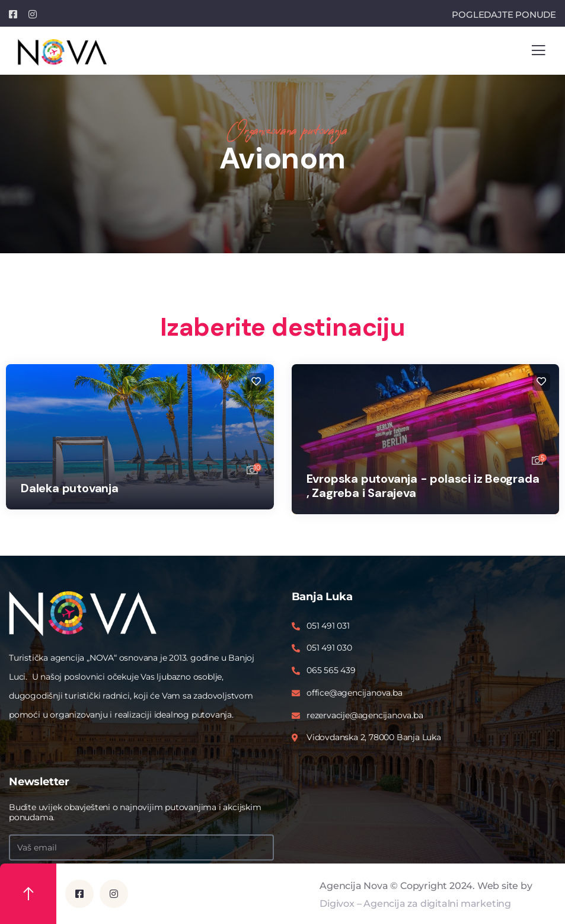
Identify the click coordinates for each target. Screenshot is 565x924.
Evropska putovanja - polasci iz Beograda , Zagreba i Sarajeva (423, 486)
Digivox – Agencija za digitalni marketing (415, 904)
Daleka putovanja (70, 488)
